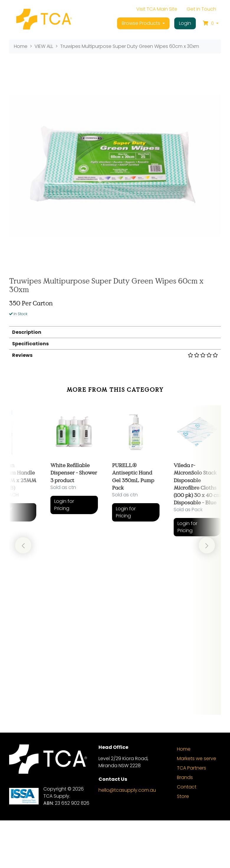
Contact (187, 835)
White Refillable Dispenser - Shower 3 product (74, 472)
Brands (185, 825)
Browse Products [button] (142, 23)
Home (184, 797)
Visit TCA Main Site (157, 9)
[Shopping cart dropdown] (211, 23)
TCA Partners (192, 816)
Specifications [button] (30, 344)
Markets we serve (197, 806)
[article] (74, 508)
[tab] (115, 332)
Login (185, 23)
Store (183, 844)
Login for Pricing (64, 505)
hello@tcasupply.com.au (127, 838)
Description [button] (27, 332)
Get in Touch (201, 9)
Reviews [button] (115, 355)
